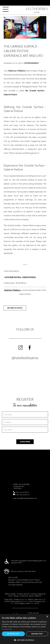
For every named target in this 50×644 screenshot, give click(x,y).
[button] (25, 640)
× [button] (47, 617)
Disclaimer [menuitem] (13, 577)
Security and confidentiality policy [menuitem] (24, 580)
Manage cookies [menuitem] (15, 585)
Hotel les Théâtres (12, 290)
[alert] (25, 629)
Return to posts (15, 308)
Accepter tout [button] (13, 634)
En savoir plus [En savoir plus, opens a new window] (7, 629)
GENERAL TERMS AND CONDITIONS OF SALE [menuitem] (25, 582)
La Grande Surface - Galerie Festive (20, 277)
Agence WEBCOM (35, 596)
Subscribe (25, 442)
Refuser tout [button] (37, 634)
